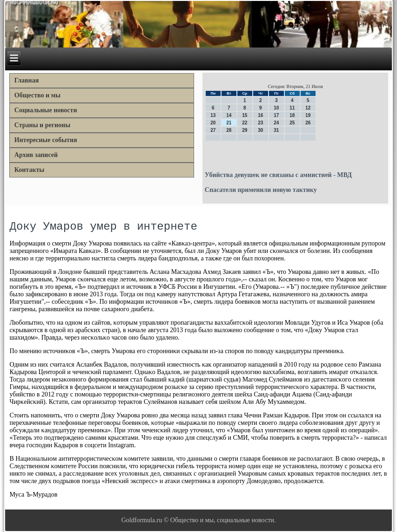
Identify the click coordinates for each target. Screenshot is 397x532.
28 (229, 130)
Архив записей (36, 155)
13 (213, 115)
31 (276, 130)
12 (308, 108)
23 (260, 123)
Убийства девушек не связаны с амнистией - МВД (278, 175)
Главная (27, 80)
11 (292, 108)
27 (213, 130)
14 (229, 115)
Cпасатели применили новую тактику (261, 190)
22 (245, 123)
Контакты (29, 170)
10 (276, 108)
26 (308, 123)
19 (308, 115)
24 (276, 123)
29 (245, 130)
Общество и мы (37, 95)
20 (213, 123)
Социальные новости (46, 110)
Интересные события (46, 140)
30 (260, 130)
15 (245, 115)
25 (292, 123)
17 (276, 115)
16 (260, 115)
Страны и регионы (42, 125)
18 (292, 115)
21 (229, 123)
